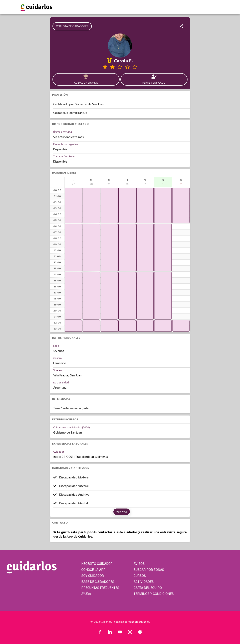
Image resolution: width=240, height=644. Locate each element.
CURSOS (140, 576)
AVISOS (139, 564)
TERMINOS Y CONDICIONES (154, 594)
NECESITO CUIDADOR (97, 564)
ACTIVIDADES (144, 582)
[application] (73, 205)
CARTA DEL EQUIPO (148, 588)
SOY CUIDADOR (93, 576)
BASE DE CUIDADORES (98, 582)
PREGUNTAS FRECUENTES (100, 588)
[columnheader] (73, 182)
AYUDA (86, 594)
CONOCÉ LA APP (93, 570)
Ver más (122, 512)
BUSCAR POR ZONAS (149, 570)
